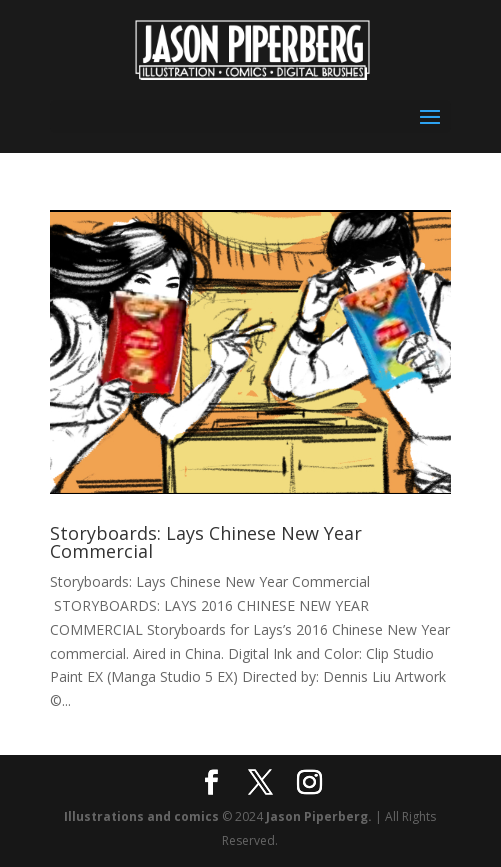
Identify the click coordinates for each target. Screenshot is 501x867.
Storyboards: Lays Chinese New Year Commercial (206, 542)
